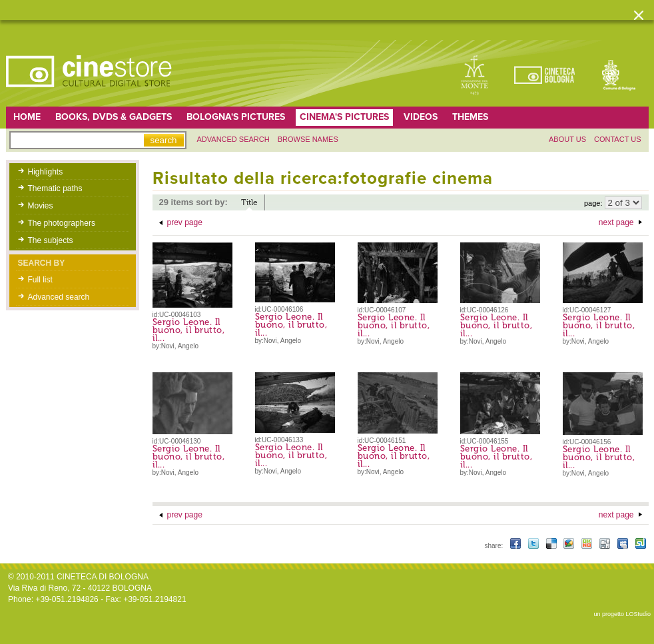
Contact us (618, 139)
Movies (41, 206)
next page (616, 222)
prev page (185, 222)
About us (567, 139)
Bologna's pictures (236, 117)
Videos (421, 117)
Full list (40, 280)
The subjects (51, 240)
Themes (470, 117)
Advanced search (233, 139)
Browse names (308, 139)
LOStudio (638, 614)
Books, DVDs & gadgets (114, 117)
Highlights (46, 172)
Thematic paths (55, 188)
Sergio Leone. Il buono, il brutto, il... (189, 330)
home (27, 117)
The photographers (62, 223)
